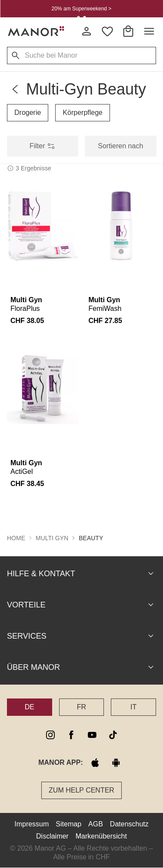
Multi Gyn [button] (52, 538)
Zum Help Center (81, 790)
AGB (96, 824)
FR (81, 706)
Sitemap (68, 824)
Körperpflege (83, 113)
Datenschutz (129, 824)
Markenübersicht (101, 836)
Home (16, 538)
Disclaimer (52, 836)
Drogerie (28, 113)
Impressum (32, 824)
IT (133, 706)
